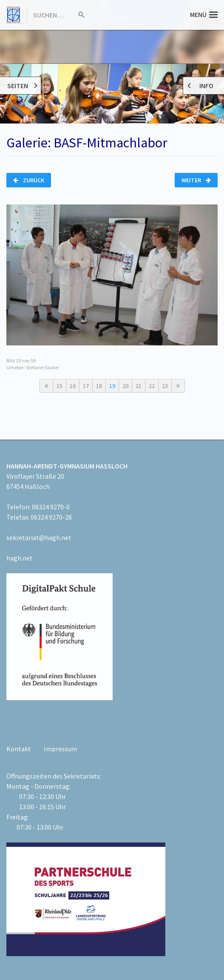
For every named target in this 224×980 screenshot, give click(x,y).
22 (152, 386)
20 (125, 386)
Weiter (196, 180)
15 (60, 386)
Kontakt (19, 749)
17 (86, 386)
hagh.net (20, 558)
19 (112, 386)
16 (73, 386)
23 (165, 386)
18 (99, 386)
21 (139, 386)
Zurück (29, 180)
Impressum (60, 749)
